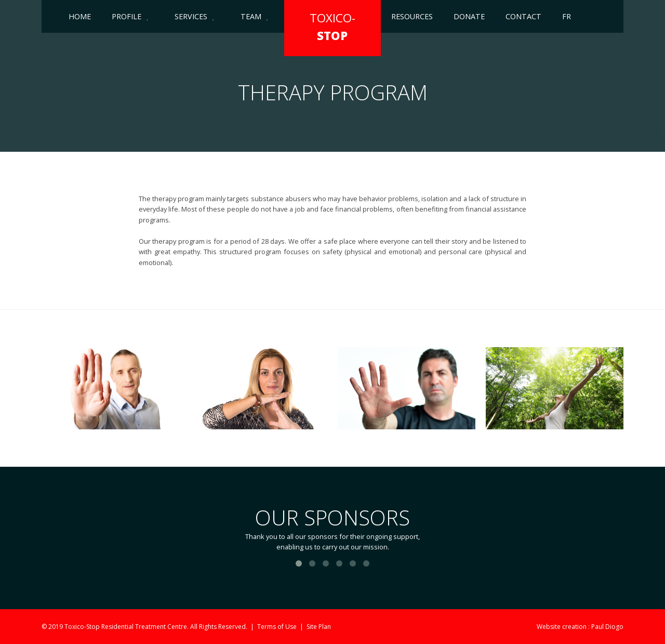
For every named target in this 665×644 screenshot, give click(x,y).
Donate (469, 16)
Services (191, 16)
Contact (523, 16)
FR (567, 16)
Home (80, 16)
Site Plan (319, 627)
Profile (127, 16)
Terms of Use (277, 627)
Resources (412, 16)
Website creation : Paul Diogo (580, 627)
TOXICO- (332, 27)
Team (251, 16)
